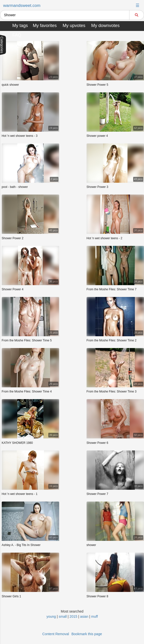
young (51, 616)
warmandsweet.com (22, 6)
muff (95, 616)
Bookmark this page (87, 634)
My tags (20, 26)
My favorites (45, 26)
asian (84, 616)
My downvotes (105, 26)
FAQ (17, 35)
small (63, 616)
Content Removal (56, 634)
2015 (73, 616)
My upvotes (74, 26)
